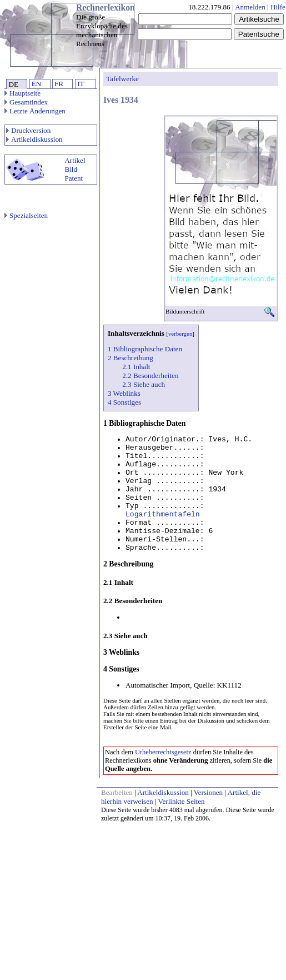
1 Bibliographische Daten (145, 349)
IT (81, 84)
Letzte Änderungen (35, 111)
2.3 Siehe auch (144, 384)
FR (59, 84)
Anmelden (250, 7)
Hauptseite (22, 93)
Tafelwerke (122, 79)
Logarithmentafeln (163, 514)
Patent (74, 178)
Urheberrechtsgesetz (163, 752)
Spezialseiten (26, 215)
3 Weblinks (124, 393)
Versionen (208, 792)
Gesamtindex (26, 102)
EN (36, 84)
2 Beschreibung (131, 358)
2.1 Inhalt (136, 367)
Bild (71, 169)
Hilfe (278, 7)
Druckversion (28, 130)
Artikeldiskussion (34, 139)
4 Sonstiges (124, 402)
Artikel (75, 160)
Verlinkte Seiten (182, 801)
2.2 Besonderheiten (150, 375)
